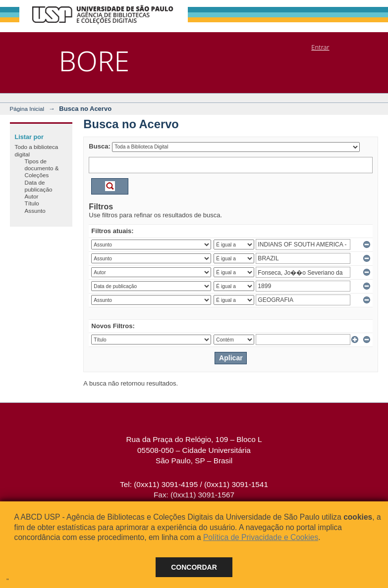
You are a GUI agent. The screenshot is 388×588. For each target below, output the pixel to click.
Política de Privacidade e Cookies (261, 537)
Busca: (99, 146)
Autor (32, 196)
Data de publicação (39, 186)
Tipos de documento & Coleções (42, 168)
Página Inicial (27, 109)
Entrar (320, 47)
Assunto (35, 211)
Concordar (194, 567)
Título (32, 203)
